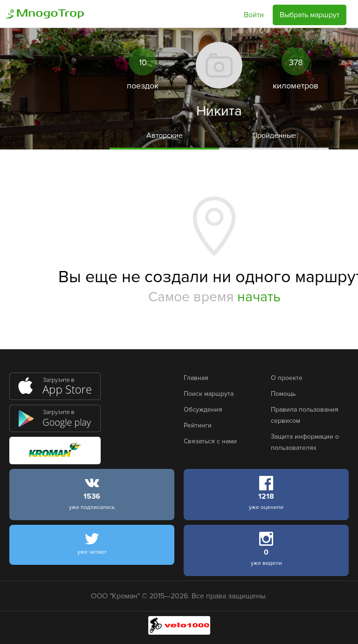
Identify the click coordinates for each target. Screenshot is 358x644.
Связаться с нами (210, 441)
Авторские (165, 136)
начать (259, 297)
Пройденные (274, 136)
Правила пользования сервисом (305, 415)
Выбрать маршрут (310, 15)
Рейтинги (198, 425)
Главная (196, 378)
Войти (254, 15)
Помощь (283, 394)
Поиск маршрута (209, 394)
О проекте (287, 378)
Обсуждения (203, 410)
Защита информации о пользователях (305, 442)
